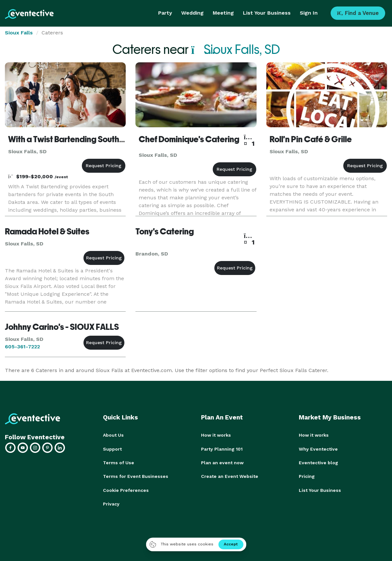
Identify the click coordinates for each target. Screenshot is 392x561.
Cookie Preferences (126, 490)
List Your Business (267, 13)
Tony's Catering (165, 231)
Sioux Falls (19, 33)
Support (112, 449)
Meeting (223, 13)
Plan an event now (222, 462)
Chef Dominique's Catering (189, 139)
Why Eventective (318, 449)
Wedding (192, 13)
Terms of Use (119, 462)
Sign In (309, 13)
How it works (216, 435)
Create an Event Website (230, 476)
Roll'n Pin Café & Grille (311, 139)
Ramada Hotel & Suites (47, 231)
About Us (113, 435)
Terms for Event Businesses (136, 476)
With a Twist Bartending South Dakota (78, 139)
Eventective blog (318, 462)
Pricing (307, 476)
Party (165, 13)
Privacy (111, 503)
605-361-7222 (22, 347)
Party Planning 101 (222, 449)
